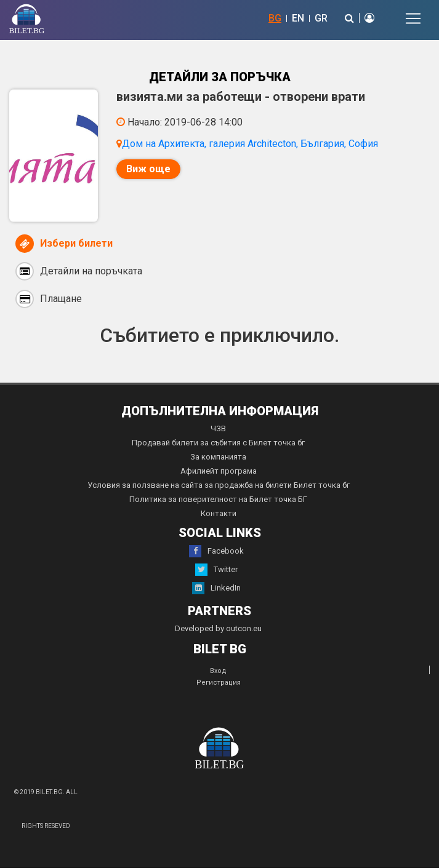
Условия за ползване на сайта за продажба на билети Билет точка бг (219, 485)
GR (321, 18)
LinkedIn (216, 588)
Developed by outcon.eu (218, 628)
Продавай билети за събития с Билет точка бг (218, 443)
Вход (218, 671)
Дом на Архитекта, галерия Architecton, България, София (250, 144)
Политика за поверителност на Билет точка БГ (218, 499)
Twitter (216, 570)
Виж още (148, 169)
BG (275, 18)
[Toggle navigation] (413, 18)
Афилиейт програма (219, 471)
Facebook (216, 551)
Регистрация (219, 683)
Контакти (219, 513)
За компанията (218, 457)
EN (298, 18)
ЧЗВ (218, 428)
